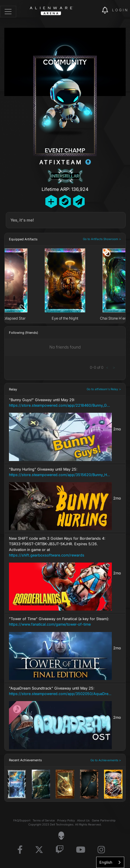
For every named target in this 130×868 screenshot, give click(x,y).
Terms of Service (44, 820)
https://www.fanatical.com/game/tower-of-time (50, 624)
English (106, 862)
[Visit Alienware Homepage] (61, 836)
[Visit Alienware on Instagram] (101, 850)
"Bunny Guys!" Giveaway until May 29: (60, 403)
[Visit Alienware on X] (39, 850)
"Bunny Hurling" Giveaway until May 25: (60, 472)
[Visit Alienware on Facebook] (20, 850)
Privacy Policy (66, 820)
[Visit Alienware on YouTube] (81, 850)
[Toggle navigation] (8, 12)
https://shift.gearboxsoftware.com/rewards (47, 555)
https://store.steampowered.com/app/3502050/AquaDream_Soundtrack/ (60, 694)
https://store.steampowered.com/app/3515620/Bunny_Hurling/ (60, 475)
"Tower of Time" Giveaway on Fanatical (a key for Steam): (60, 622)
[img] (94, 10)
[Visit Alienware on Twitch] (60, 850)
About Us (83, 820)
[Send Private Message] (79, 201)
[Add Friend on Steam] (65, 201)
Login (120, 10)
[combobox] (110, 862)
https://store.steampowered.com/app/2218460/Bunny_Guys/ (60, 405)
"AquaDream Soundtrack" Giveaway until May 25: (60, 691)
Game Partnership (104, 820)
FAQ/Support (22, 820)
